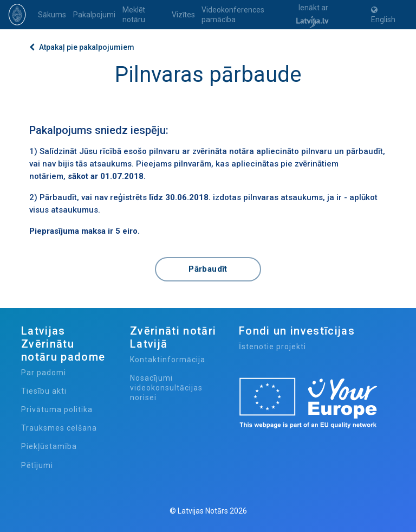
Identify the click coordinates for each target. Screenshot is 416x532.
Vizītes (183, 15)
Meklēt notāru (134, 15)
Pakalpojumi (94, 15)
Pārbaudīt (208, 269)
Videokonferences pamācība (233, 15)
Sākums (52, 15)
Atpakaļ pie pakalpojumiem (82, 47)
